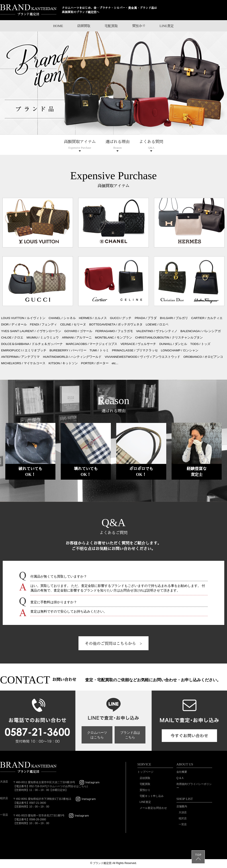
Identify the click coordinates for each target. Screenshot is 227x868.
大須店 (183, 812)
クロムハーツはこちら (97, 735)
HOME (58, 26)
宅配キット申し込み (152, 796)
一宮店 (183, 824)
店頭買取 (84, 26)
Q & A (180, 778)
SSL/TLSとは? (13, 845)
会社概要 (182, 772)
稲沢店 (183, 818)
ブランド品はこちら (130, 735)
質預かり (139, 26)
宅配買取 (111, 26)
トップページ (145, 772)
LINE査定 (167, 26)
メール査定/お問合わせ (153, 808)
